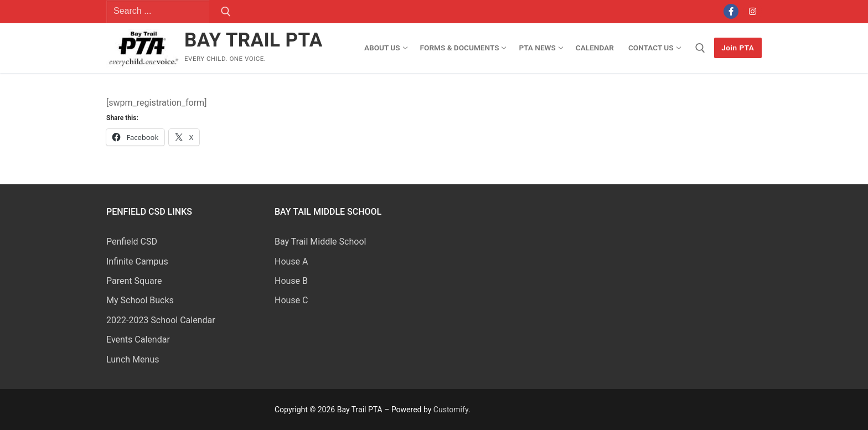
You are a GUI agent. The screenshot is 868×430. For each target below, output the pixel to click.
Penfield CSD (132, 242)
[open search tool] (700, 48)
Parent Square (134, 281)
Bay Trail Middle (307, 242)
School (353, 242)
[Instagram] (753, 11)
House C (291, 300)
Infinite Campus (137, 261)
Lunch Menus (133, 359)
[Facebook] (731, 11)
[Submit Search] (226, 12)
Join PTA (738, 48)
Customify (451, 410)
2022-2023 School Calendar (161, 320)
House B (291, 281)
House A (291, 261)
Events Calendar (138, 340)
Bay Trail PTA (254, 40)
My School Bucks (140, 300)
